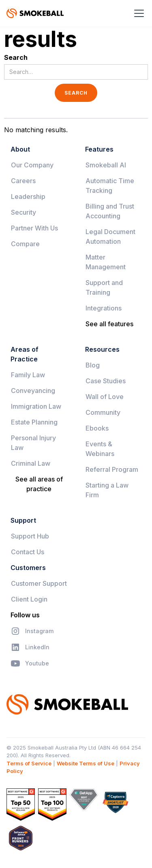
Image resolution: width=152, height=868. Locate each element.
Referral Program (112, 469)
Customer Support (39, 583)
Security (24, 212)
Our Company (32, 165)
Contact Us (28, 552)
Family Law (28, 375)
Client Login (29, 599)
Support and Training (104, 287)
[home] (35, 13)
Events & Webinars (100, 449)
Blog (93, 365)
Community (103, 412)
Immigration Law (36, 406)
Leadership (28, 196)
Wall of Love (105, 397)
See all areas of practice (39, 484)
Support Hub (30, 536)
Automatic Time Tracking (110, 186)
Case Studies (106, 381)
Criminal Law (31, 463)
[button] (137, 13)
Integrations (104, 308)
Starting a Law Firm (107, 490)
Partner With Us (34, 228)
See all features (109, 324)
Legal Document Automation (110, 237)
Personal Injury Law (33, 443)
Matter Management (106, 262)
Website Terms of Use (86, 763)
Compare (25, 244)
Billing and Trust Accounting (110, 211)
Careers (23, 181)
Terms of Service (29, 763)
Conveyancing (33, 391)
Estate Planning (34, 422)
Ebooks (97, 428)
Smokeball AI (106, 165)
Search (16, 57)
